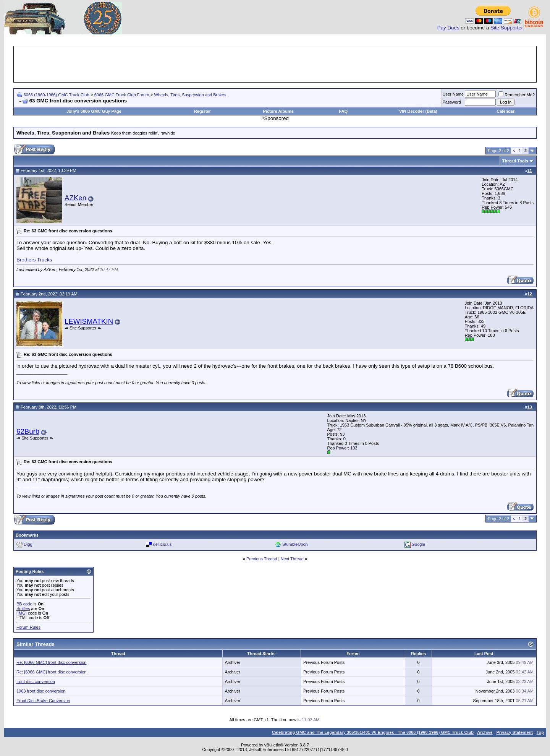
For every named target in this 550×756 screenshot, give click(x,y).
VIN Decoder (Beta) (418, 111)
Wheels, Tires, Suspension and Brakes (190, 95)
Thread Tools (515, 161)
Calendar (506, 111)
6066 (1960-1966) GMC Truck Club (57, 95)
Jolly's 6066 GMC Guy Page (94, 111)
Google (418, 544)
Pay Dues (448, 28)
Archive (485, 732)
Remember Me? (517, 95)
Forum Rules (28, 627)
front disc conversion (36, 681)
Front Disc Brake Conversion (43, 701)
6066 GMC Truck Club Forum (122, 95)
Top (540, 732)
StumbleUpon (295, 544)
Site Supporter (507, 28)
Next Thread (292, 559)
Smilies (23, 608)
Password (452, 102)
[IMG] (22, 613)
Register (202, 111)
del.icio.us (163, 544)
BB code (24, 604)
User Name (453, 94)
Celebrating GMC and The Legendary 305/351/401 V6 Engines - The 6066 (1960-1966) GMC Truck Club (373, 732)
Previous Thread (262, 559)
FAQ (344, 111)
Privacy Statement (514, 732)
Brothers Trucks (34, 260)
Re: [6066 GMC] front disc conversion (51, 662)
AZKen (75, 198)
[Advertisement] (275, 64)
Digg (28, 544)
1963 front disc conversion (41, 691)
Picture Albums (278, 111)
